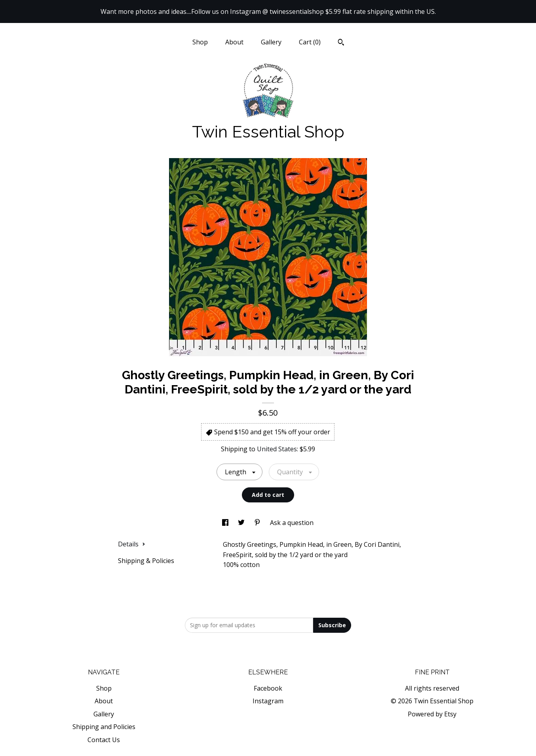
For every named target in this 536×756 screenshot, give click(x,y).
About (234, 42)
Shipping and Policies (104, 727)
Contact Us (104, 740)
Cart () (310, 42)
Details (132, 544)
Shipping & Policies (146, 561)
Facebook (268, 688)
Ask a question (292, 523)
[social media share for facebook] (226, 523)
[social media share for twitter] (242, 523)
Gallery (271, 42)
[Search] (341, 43)
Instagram (268, 701)
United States (277, 449)
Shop (200, 42)
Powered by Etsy (432, 714)
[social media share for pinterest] (258, 523)
